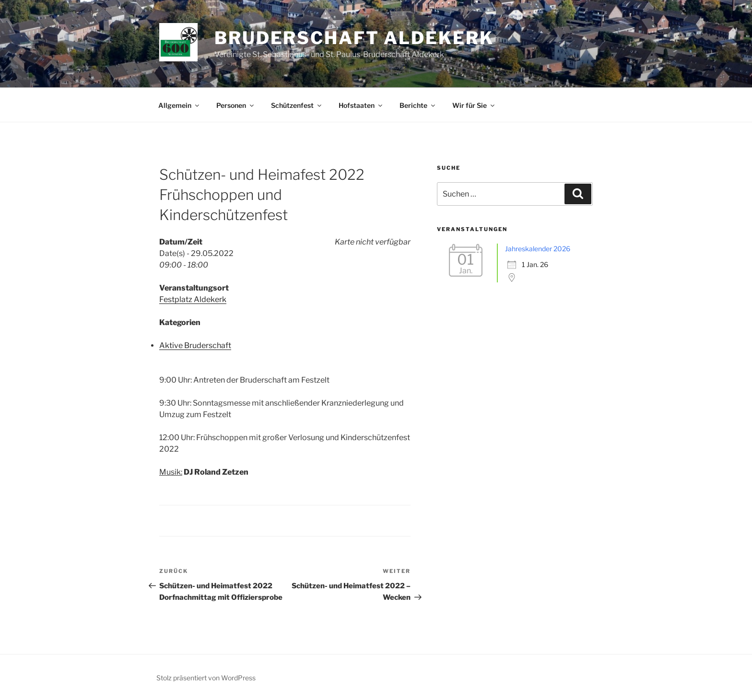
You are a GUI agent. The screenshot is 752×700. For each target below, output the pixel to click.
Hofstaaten (361, 105)
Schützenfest (297, 105)
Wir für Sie (474, 105)
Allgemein (179, 105)
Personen (236, 105)
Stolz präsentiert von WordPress (206, 678)
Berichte (418, 105)
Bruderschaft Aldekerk (354, 38)
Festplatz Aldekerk (193, 299)
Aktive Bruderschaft (195, 345)
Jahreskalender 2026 (538, 249)
